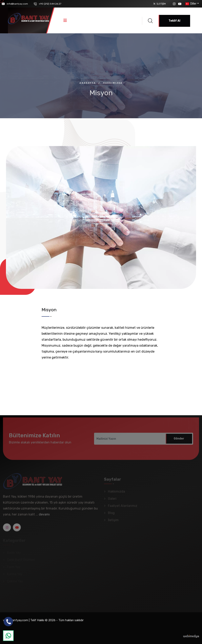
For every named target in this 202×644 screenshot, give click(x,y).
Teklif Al (174, 21)
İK (154, 4)
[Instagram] (174, 4)
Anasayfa (88, 83)
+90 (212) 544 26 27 (50, 4)
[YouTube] (180, 4)
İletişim (161, 4)
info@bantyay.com (17, 4)
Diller (191, 4)
